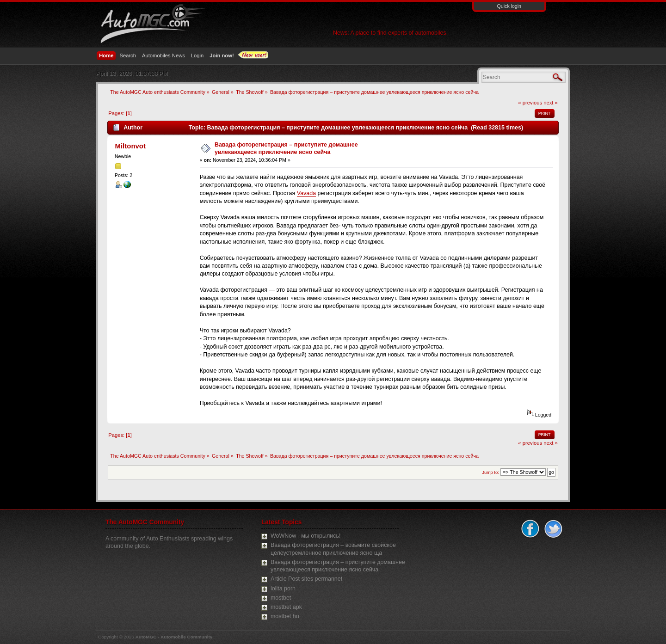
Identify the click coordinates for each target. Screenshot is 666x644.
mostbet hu (285, 616)
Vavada (306, 193)
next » (551, 103)
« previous (530, 103)
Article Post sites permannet (306, 579)
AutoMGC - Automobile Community (174, 637)
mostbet (281, 598)
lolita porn (283, 589)
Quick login (509, 6)
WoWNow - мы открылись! (305, 536)
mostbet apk (286, 607)
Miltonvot (130, 146)
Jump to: (490, 472)
